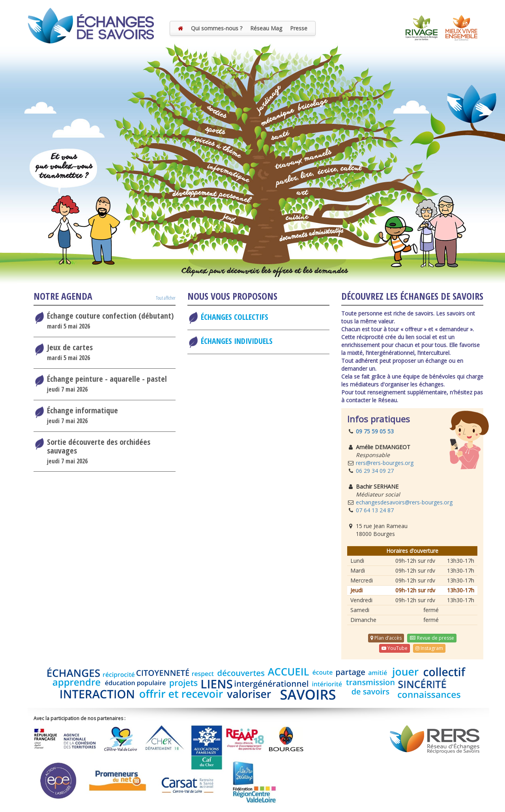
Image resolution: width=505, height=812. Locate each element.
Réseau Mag (266, 28)
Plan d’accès (386, 638)
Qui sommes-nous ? (217, 28)
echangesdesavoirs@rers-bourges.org (404, 502)
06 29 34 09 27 (375, 471)
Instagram (429, 648)
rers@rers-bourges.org (385, 463)
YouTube (395, 648)
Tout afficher (166, 298)
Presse (299, 28)
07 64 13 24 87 (375, 510)
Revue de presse (432, 638)
